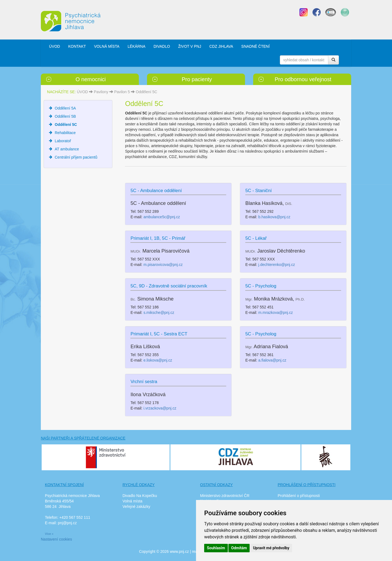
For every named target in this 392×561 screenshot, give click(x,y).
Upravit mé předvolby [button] (271, 548)
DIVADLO (162, 46)
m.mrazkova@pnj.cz (276, 313)
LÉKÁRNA (137, 46)
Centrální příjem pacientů (76, 157)
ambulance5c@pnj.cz (162, 217)
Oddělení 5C (147, 92)
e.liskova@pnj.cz (158, 360)
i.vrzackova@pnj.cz (160, 408)
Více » (49, 534)
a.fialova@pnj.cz (272, 360)
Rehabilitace (65, 133)
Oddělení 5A (65, 108)
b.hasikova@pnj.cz (274, 217)
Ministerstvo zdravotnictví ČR (225, 496)
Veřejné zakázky (136, 507)
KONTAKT (77, 46)
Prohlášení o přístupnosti (299, 496)
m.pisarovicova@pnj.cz (163, 265)
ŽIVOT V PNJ (190, 46)
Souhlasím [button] (216, 548)
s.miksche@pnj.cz (159, 313)
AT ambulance (67, 149)
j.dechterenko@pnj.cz (277, 265)
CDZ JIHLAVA (221, 46)
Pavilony (101, 92)
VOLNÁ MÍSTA (107, 46)
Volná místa (132, 501)
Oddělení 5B (65, 116)
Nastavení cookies (56, 539)
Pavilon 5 (122, 92)
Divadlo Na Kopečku (140, 496)
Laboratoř (63, 141)
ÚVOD (54, 46)
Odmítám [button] (239, 548)
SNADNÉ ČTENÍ (255, 46)
